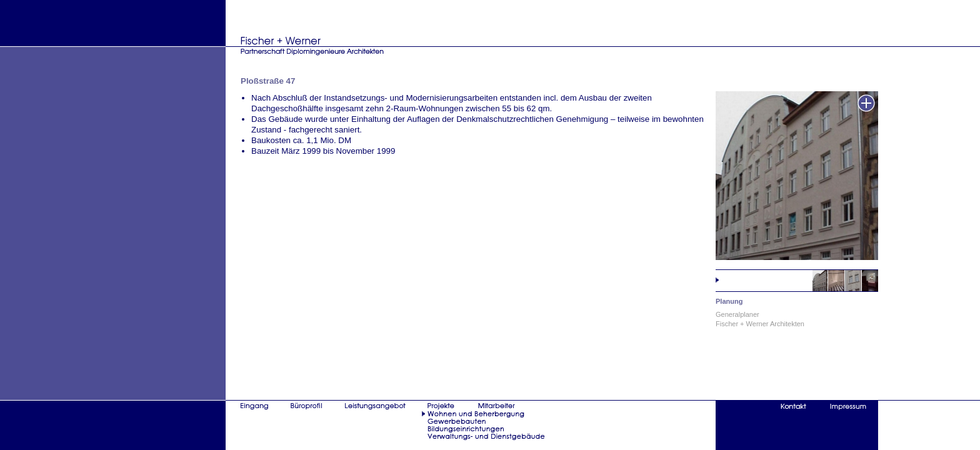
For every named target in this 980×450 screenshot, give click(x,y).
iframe (559, 232)
